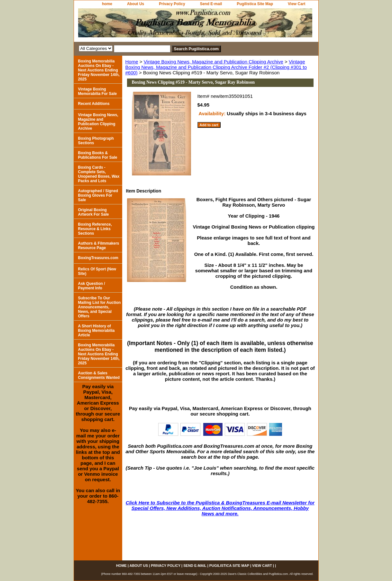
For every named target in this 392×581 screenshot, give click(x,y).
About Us (136, 4)
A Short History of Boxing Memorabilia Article (96, 331)
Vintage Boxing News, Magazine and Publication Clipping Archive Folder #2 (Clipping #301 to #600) (216, 67)
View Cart (296, 4)
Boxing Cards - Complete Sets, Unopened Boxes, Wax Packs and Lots (99, 174)
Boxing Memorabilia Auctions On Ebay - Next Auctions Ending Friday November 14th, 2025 (99, 70)
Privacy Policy (172, 4)
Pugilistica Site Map (255, 4)
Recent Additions (94, 104)
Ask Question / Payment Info (92, 286)
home (107, 4)
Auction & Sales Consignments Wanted (99, 375)
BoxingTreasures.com (98, 258)
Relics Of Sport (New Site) (97, 271)
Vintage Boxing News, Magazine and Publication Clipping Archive (214, 62)
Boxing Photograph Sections (96, 141)
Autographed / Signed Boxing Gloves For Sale (98, 195)
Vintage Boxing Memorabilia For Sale (98, 91)
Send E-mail (211, 4)
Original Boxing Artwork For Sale (94, 212)
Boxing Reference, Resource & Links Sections (95, 229)
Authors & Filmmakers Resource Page (99, 246)
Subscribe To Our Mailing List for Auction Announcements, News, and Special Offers (100, 307)
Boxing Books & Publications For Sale (98, 155)
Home (132, 62)
